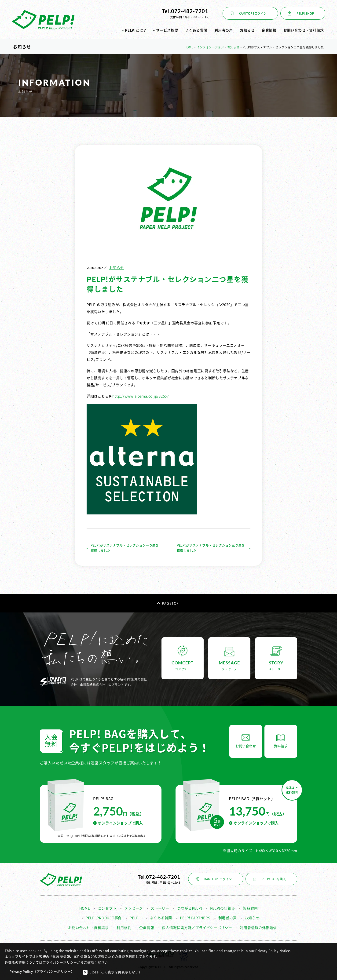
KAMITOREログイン (253, 13)
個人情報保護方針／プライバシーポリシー (197, 926)
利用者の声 (224, 30)
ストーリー (160, 907)
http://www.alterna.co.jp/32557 (141, 395)
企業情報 (269, 30)
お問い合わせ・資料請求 (304, 30)
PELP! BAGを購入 (274, 878)
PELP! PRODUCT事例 (104, 917)
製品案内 (250, 907)
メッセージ (134, 907)
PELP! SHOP (305, 13)
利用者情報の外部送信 (259, 926)
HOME (85, 907)
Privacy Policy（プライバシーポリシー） (42, 972)
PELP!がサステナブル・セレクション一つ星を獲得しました (125, 547)
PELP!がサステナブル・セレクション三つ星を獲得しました (211, 547)
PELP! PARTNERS (195, 917)
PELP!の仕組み (223, 907)
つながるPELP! (190, 907)
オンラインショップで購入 (118, 822)
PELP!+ (136, 917)
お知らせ (247, 30)
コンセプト (107, 907)
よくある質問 (196, 30)
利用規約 (124, 926)
